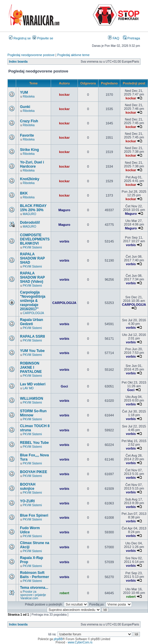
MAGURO (29, 214)
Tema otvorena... (34, 588)
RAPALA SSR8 (32, 336)
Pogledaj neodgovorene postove (31, 55)
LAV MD (28, 388)
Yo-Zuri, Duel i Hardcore (32, 164)
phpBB (58, 639)
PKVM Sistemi (32, 247)
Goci (64, 386)
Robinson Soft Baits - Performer (34, 575)
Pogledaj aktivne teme (73, 55)
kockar (64, 95)
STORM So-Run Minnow (33, 413)
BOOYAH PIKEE (34, 472)
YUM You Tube (32, 351)
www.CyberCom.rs (80, 642)
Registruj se (20, 38)
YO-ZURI (27, 501)
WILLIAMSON (31, 399)
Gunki (25, 107)
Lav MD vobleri (33, 384)
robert (64, 593)
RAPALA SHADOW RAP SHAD (32, 258)
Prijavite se (43, 38)
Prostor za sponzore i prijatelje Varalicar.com (33, 595)
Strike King (29, 150)
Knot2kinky (30, 179)
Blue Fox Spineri (34, 515)
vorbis (64, 241)
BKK (24, 193)
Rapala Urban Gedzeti (31, 322)
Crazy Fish (29, 121)
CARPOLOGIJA (33, 313)
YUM (24, 92)
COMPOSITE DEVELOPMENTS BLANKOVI (35, 239)
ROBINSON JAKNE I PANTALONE (31, 367)
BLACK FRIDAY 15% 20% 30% (33, 208)
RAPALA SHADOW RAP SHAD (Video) (32, 277)
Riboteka (28, 96)
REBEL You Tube (34, 443)
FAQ (114, 38)
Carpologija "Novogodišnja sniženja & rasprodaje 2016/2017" (33, 301)
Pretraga (131, 38)
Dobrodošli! (30, 223)
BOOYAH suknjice (28, 487)
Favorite (27, 135)
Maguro (64, 210)
